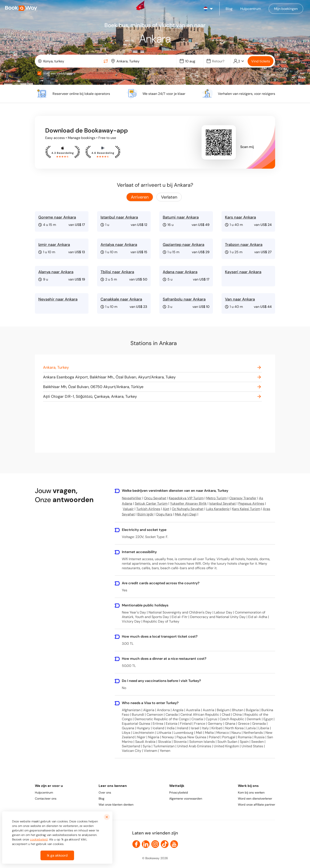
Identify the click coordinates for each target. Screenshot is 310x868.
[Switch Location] (106, 61)
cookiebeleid (39, 843)
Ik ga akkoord (57, 859)
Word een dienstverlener (255, 799)
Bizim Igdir (146, 514)
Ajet (166, 509)
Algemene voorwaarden (186, 799)
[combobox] (69, 61)
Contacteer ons (46, 799)
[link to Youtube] (174, 844)
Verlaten (169, 197)
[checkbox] (39, 73)
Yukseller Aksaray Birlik (188, 503)
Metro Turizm (216, 498)
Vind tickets (261, 61)
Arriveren (140, 197)
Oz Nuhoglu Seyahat (188, 509)
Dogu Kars (164, 514)
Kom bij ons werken (251, 792)
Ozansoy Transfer (243, 498)
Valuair (128, 509)
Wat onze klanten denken (116, 805)
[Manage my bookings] (286, 9)
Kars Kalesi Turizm (246, 509)
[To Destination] (144, 61)
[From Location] (71, 61)
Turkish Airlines (148, 509)
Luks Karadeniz (218, 509)
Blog (102, 799)
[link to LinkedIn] (146, 844)
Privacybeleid (179, 792)
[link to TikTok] (165, 844)
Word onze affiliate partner (257, 805)
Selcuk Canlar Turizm (151, 503)
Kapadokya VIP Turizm (186, 498)
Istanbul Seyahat (222, 503)
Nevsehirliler (132, 498)
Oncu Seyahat (155, 498)
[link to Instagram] (155, 844)
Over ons (105, 792)
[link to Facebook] (136, 844)
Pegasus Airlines (251, 503)
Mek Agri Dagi (186, 514)
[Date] (192, 61)
